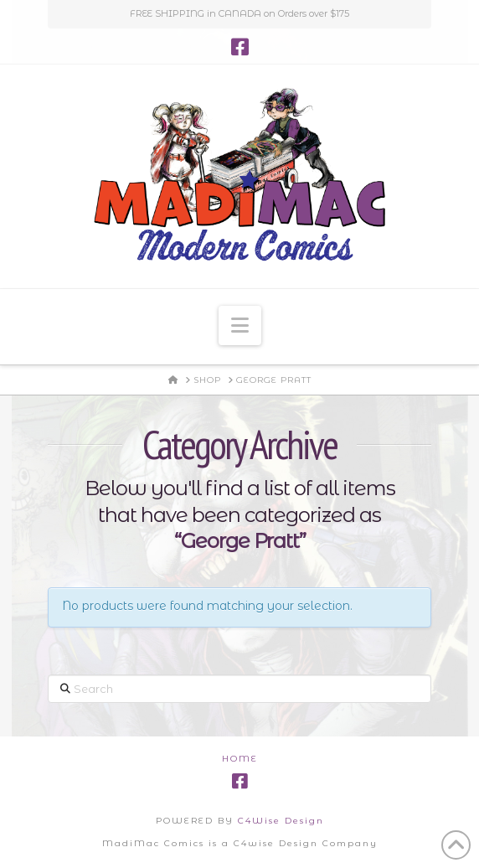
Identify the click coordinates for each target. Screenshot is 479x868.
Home (240, 759)
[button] (240, 325)
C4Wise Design (281, 821)
